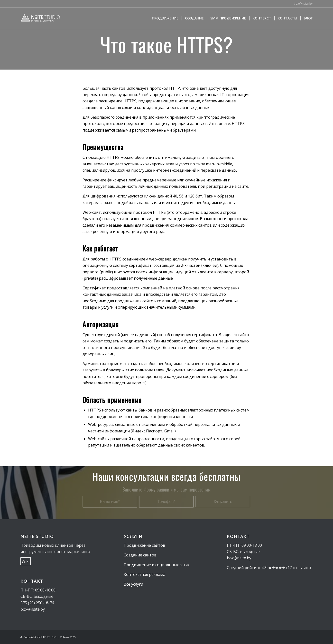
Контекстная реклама (144, 574)
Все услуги (133, 584)
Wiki (26, 561)
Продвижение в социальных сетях (157, 565)
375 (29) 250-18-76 (37, 603)
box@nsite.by (303, 4)
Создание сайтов (140, 555)
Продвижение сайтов (144, 545)
